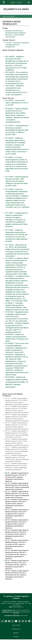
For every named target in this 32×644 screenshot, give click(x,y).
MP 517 (8, 406)
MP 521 (8, 423)
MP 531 (8, 464)
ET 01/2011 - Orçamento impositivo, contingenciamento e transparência (17, 45)
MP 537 (8, 491)
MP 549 (8, 550)
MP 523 (8, 431)
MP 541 (8, 510)
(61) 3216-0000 (24, 612)
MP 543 (8, 520)
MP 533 (8, 473)
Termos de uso (16, 629)
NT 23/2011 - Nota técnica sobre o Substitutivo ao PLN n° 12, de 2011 (17, 103)
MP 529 (8, 455)
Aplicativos (16, 633)
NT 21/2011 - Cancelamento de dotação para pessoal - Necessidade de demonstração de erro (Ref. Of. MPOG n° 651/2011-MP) (17, 130)
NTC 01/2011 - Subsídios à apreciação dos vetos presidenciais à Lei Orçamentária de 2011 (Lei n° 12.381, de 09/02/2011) (16, 90)
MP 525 (8, 439)
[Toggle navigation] (4, 2)
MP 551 (8, 561)
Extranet (16, 637)
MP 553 (8, 571)
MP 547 (8, 540)
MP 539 (8, 499)
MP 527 (8, 447)
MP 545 (8, 530)
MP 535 (8, 483)
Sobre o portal (16, 625)
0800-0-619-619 (17, 610)
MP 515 (8, 398)
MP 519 (8, 415)
